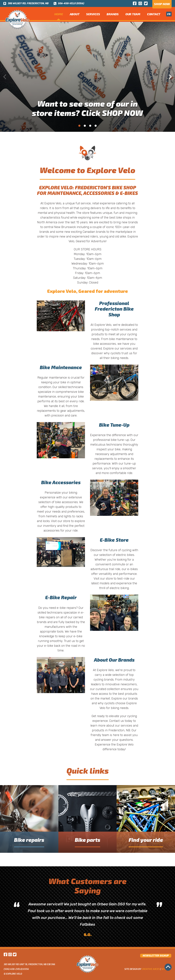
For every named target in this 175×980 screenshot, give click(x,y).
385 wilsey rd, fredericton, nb (26, 3)
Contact (154, 14)
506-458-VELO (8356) (69, 3)
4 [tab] (96, 126)
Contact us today (121, 721)
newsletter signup (156, 955)
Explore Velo (105, 670)
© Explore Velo (13, 974)
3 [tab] (90, 126)
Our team (133, 14)
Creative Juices (151, 969)
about (75, 14)
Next (170, 77)
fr (169, 14)
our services (123, 348)
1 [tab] (79, 126)
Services (93, 14)
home (59, 14)
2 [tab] (85, 126)
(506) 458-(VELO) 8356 (16, 969)
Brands (113, 14)
